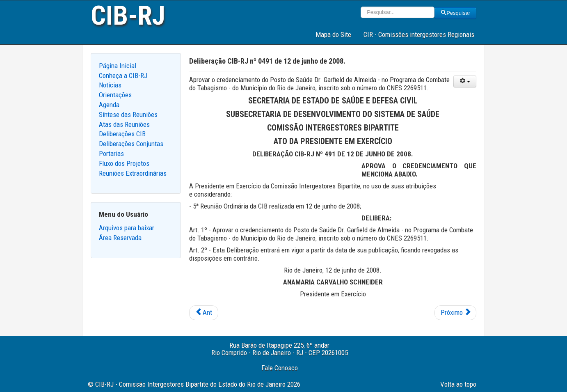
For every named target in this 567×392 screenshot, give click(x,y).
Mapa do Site (333, 34)
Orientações (115, 95)
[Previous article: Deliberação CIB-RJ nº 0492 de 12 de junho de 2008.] (204, 313)
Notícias (110, 85)
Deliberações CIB (122, 134)
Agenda (109, 105)
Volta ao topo (458, 384)
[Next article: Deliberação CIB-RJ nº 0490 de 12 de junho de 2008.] (455, 313)
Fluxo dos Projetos (124, 163)
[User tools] (465, 81)
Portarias (111, 154)
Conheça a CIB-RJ (123, 76)
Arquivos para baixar (127, 228)
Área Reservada (120, 238)
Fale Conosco (280, 368)
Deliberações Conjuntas (131, 144)
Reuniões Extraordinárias (133, 173)
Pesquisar (455, 13)
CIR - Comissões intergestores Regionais (419, 34)
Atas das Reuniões (124, 124)
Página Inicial (118, 66)
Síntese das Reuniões (128, 115)
